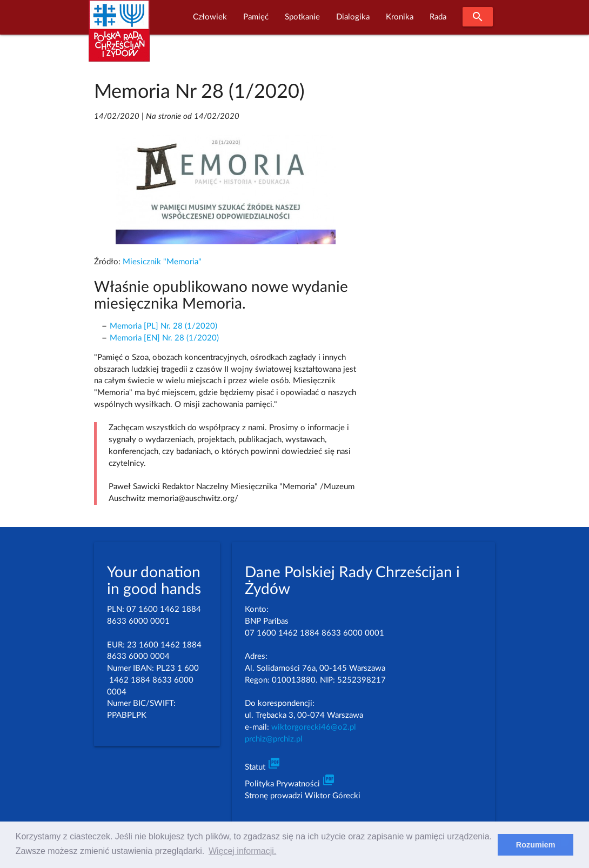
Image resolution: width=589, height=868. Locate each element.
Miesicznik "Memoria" (162, 262)
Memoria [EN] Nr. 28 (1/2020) (164, 338)
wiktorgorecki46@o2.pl (314, 727)
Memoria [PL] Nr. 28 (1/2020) (163, 326)
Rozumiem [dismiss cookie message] (536, 845)
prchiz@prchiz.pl (274, 739)
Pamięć (256, 17)
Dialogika (353, 17)
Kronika (400, 17)
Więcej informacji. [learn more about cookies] (242, 851)
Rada (438, 17)
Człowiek (210, 17)
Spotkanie (302, 17)
